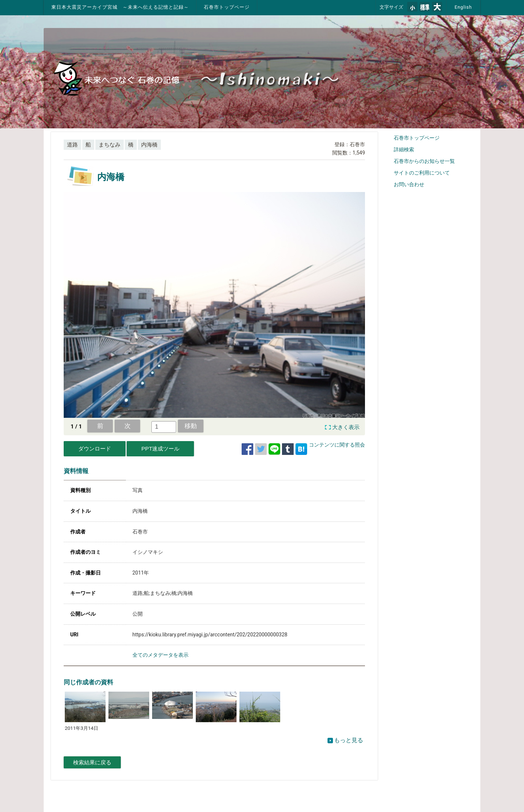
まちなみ (110, 145)
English (463, 7)
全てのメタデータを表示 (160, 655)
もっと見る (345, 740)
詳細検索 (404, 149)
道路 (72, 145)
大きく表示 (346, 427)
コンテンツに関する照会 (337, 445)
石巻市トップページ (227, 7)
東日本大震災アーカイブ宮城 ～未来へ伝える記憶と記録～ (120, 7)
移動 (191, 426)
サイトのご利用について (422, 173)
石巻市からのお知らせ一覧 (424, 161)
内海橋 (149, 145)
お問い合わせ (409, 184)
